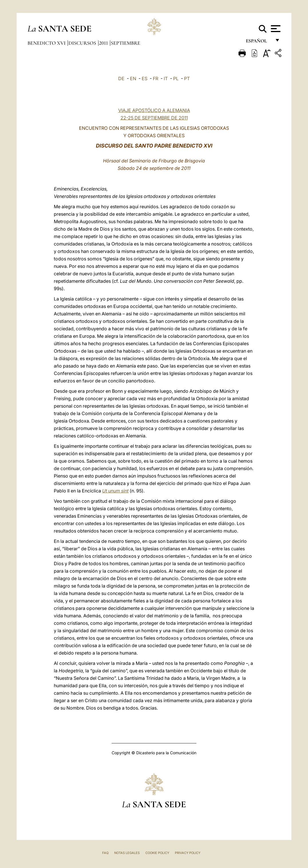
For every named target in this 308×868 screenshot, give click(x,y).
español (259, 42)
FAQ (105, 853)
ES (145, 78)
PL (176, 78)
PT (187, 78)
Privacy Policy (188, 853)
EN (133, 78)
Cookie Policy (157, 853)
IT (166, 78)
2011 (104, 43)
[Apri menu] (275, 29)
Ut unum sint (115, 491)
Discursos (83, 43)
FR (156, 78)
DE (121, 78)
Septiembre (126, 43)
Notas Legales (127, 853)
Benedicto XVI (47, 43)
